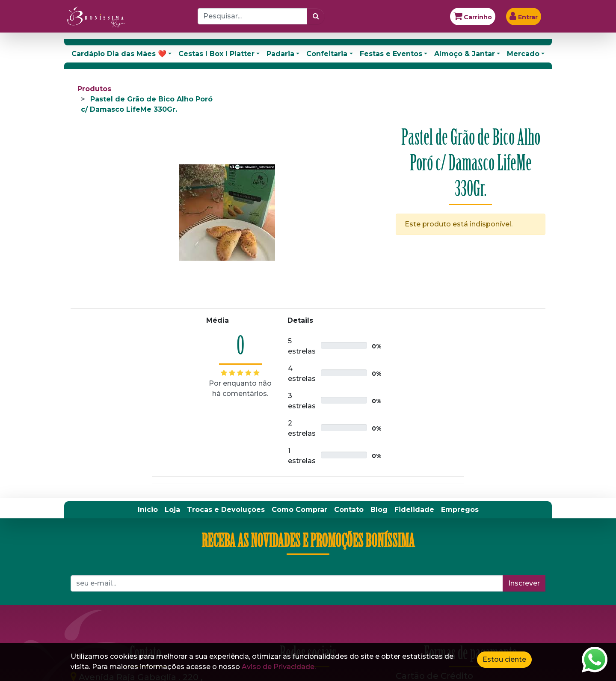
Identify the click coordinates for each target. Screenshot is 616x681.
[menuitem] (148, 510)
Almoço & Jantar (465, 54)
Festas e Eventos (391, 54)
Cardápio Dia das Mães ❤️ (119, 54)
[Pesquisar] (316, 16)
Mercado (523, 54)
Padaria (280, 54)
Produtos (94, 89)
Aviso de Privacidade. (279, 667)
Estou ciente (504, 659)
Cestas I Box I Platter (216, 54)
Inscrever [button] (524, 583)
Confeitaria (327, 54)
